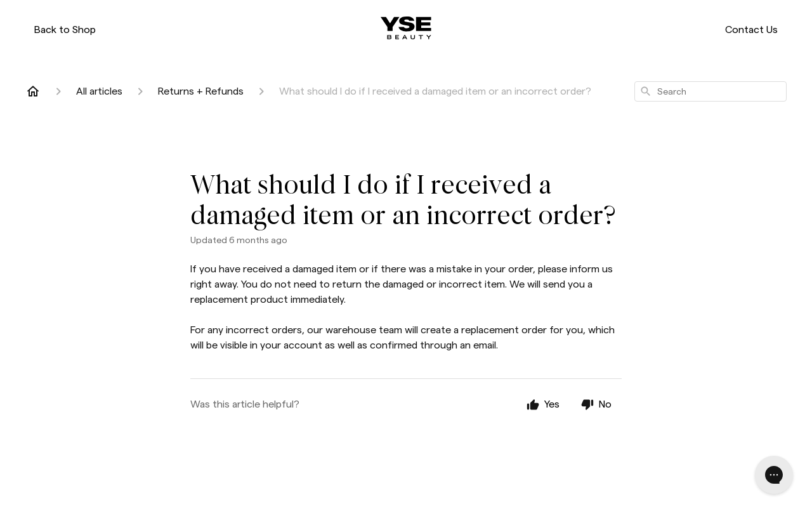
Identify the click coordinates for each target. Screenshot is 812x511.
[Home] (33, 91)
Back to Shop (65, 30)
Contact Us (751, 30)
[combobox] (710, 91)
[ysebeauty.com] (406, 28)
